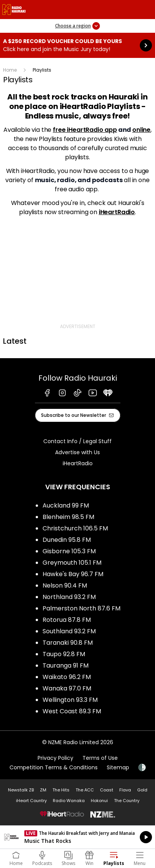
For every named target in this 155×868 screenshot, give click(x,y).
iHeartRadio (117, 212)
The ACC (85, 790)
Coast (107, 790)
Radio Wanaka (69, 801)
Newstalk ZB (21, 790)
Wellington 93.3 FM (70, 700)
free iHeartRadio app (85, 130)
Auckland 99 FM (66, 505)
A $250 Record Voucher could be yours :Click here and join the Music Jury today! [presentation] (77, 45)
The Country (127, 801)
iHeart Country (31, 801)
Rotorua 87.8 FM (67, 620)
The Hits (61, 790)
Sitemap (118, 767)
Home (10, 70)
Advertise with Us (77, 452)
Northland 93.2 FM (69, 597)
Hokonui (99, 801)
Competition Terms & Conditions (54, 767)
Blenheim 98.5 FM (68, 517)
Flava (125, 790)
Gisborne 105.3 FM (69, 551)
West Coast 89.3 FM (72, 711)
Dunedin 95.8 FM (67, 540)
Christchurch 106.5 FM (75, 528)
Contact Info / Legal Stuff (77, 441)
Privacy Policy (55, 758)
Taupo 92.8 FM (64, 654)
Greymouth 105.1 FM (72, 563)
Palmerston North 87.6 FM (81, 608)
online (141, 130)
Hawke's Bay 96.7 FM (73, 574)
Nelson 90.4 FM (65, 585)
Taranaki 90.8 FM (68, 643)
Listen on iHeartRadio (77, 837)
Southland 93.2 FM (69, 631)
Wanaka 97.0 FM (67, 688)
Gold (142, 790)
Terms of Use (100, 758)
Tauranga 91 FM (66, 665)
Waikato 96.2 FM (67, 677)
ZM (43, 790)
